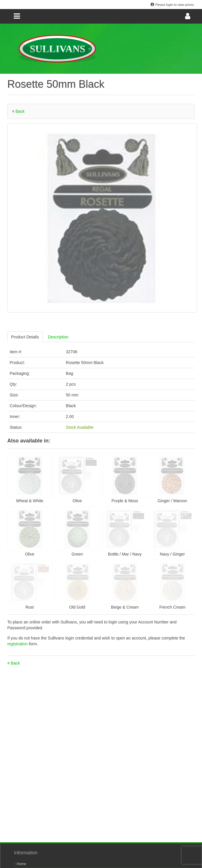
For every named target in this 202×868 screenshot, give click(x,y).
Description (58, 337)
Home (20, 864)
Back (18, 111)
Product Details (25, 337)
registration (18, 644)
